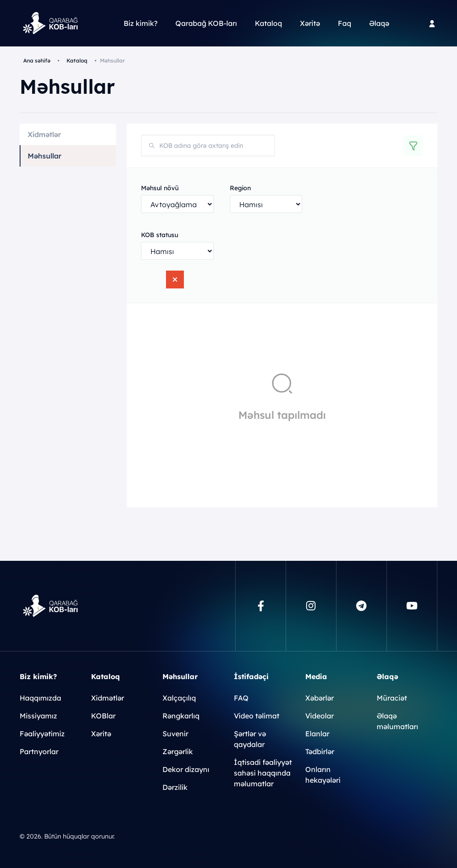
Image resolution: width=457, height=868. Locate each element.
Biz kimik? (141, 23)
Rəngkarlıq (181, 716)
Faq (345, 23)
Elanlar (317, 734)
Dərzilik (175, 787)
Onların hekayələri (323, 775)
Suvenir (175, 734)
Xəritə (310, 23)
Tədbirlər (320, 751)
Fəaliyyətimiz (42, 734)
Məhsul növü (160, 188)
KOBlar (103, 716)
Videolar (320, 716)
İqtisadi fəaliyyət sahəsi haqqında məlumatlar (263, 773)
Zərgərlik (178, 751)
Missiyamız (38, 716)
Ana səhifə (37, 61)
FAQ (241, 698)
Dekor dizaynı (186, 769)
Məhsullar (45, 156)
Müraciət (392, 698)
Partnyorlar (39, 751)
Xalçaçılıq (179, 698)
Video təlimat (257, 716)
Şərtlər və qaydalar (250, 739)
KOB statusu (160, 235)
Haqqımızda (40, 698)
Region (240, 188)
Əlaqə (379, 23)
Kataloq (268, 23)
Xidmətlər (44, 134)
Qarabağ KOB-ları (206, 23)
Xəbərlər (320, 698)
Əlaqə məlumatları (397, 721)
